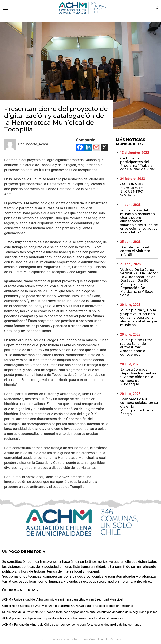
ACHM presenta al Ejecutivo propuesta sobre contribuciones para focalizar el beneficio (62, 618)
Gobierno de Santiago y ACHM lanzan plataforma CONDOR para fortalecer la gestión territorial (68, 606)
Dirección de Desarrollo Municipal (102, 639)
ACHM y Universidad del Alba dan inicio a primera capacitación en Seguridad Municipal (63, 599)
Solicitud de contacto (64, 639)
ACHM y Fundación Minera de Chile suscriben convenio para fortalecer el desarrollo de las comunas (72, 625)
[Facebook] (80, 147)
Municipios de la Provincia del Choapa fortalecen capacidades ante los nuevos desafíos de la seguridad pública (80, 612)
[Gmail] (96, 147)
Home (43, 639)
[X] (105, 147)
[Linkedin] (88, 147)
